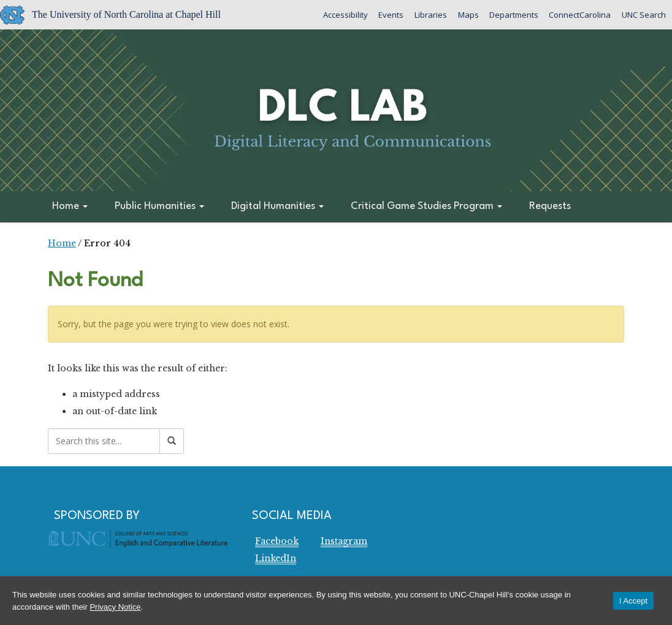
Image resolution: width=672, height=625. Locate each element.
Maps (467, 15)
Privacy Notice (115, 607)
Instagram (344, 541)
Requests (550, 206)
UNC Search (643, 15)
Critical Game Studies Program (426, 206)
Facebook (277, 541)
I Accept (633, 601)
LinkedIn (276, 558)
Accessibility (343, 15)
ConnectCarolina (579, 15)
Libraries (429, 15)
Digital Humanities (277, 206)
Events (389, 15)
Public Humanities (159, 206)
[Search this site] (104, 441)
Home (70, 206)
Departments (513, 15)
